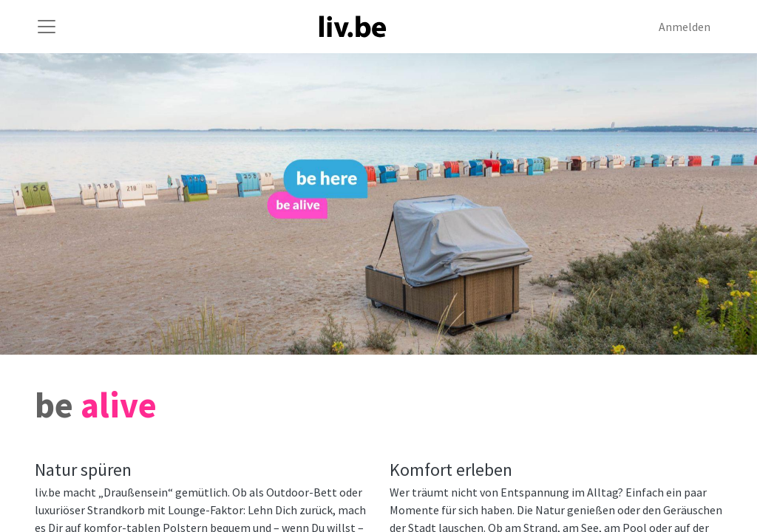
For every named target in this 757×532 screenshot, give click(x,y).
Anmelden (685, 27)
